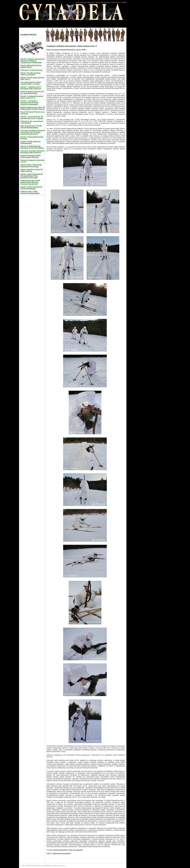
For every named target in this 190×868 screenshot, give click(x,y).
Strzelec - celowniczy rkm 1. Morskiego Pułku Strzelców (31, 88)
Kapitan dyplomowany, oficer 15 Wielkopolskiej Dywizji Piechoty (33, 108)
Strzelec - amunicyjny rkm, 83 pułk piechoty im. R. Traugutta (32, 117)
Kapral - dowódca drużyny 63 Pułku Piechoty (32, 170)
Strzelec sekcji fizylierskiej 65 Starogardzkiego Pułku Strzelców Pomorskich (32, 176)
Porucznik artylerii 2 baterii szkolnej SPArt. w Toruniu (31, 83)
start (77, 2)
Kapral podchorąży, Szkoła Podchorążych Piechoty (31, 156)
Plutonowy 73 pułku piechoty (32, 70)
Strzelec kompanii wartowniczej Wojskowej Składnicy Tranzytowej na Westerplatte (33, 61)
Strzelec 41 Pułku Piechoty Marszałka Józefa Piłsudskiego (32, 147)
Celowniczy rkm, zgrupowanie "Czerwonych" (32, 122)
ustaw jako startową (103, 2)
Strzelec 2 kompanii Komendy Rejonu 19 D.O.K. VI (32, 97)
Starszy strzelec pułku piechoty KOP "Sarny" (32, 78)
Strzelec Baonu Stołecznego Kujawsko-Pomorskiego (31, 166)
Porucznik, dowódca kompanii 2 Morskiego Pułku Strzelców (33, 152)
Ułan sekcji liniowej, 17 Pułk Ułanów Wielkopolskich (31, 127)
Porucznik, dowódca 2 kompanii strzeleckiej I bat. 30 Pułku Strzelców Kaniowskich (33, 132)
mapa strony (116, 2)
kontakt (124, 2)
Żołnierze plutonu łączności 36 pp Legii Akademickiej (32, 92)
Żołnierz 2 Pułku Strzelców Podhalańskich (31, 142)
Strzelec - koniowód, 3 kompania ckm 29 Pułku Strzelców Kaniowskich (30, 103)
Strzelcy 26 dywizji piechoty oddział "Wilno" (31, 66)
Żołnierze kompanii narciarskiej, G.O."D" (33, 161)
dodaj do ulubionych (87, 2)
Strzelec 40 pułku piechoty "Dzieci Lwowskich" (31, 74)
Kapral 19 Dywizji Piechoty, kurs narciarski (33, 113)
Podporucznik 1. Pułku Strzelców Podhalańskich (30, 192)
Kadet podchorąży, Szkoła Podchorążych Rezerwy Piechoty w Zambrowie (30, 182)
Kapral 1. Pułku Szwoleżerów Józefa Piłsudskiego (31, 188)
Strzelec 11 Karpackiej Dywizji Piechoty (32, 138)
